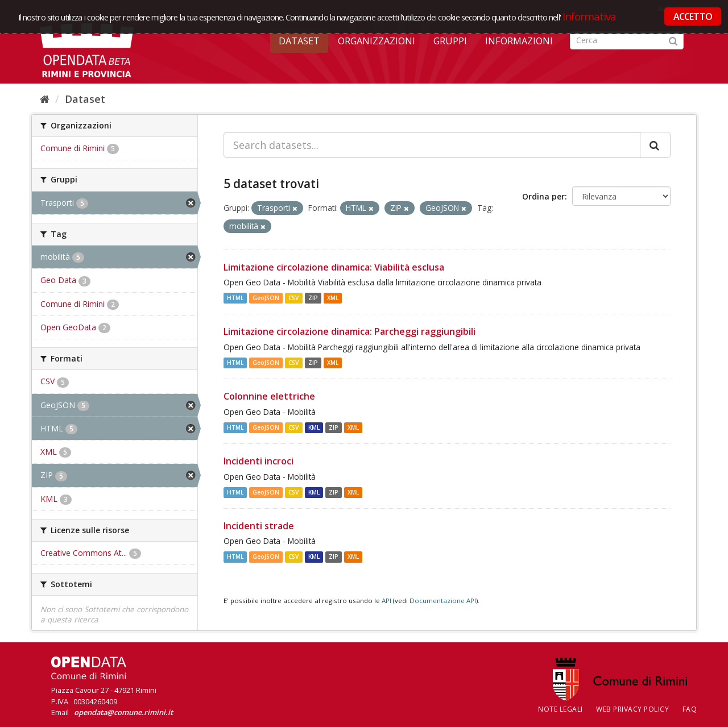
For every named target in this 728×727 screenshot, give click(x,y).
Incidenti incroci (258, 461)
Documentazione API (443, 601)
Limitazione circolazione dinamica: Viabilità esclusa (334, 267)
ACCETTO (693, 16)
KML (314, 427)
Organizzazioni (377, 41)
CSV (293, 298)
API (386, 601)
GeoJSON (266, 298)
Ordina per (543, 196)
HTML (235, 298)
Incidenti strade (259, 526)
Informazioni (519, 41)
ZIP (313, 298)
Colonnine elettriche (269, 396)
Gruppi (450, 41)
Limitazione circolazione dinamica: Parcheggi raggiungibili (349, 331)
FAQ (690, 709)
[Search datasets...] (432, 145)
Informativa (590, 16)
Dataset (299, 41)
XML (333, 298)
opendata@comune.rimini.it (123, 712)
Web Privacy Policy (632, 709)
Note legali (561, 709)
